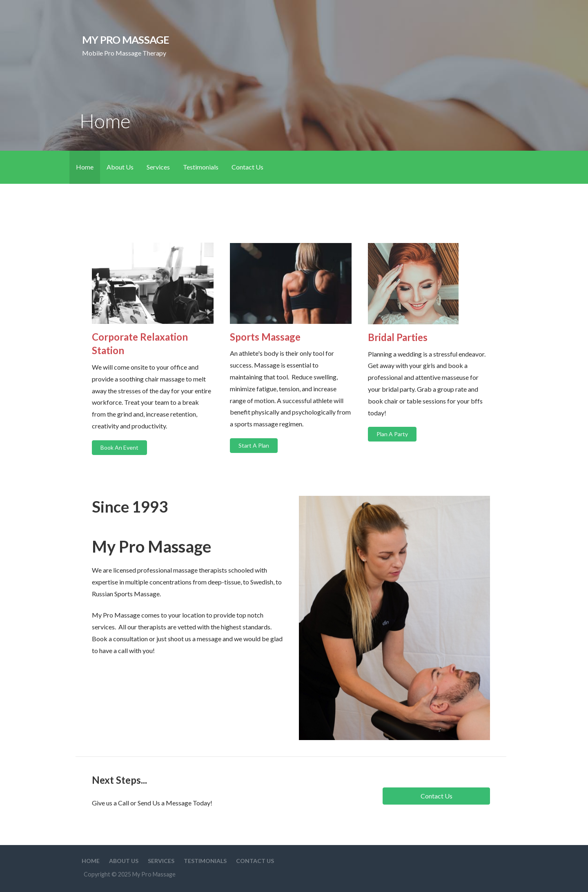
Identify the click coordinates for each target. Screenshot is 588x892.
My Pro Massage (126, 40)
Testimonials (201, 167)
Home (85, 167)
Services (158, 167)
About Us (120, 167)
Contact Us (247, 167)
